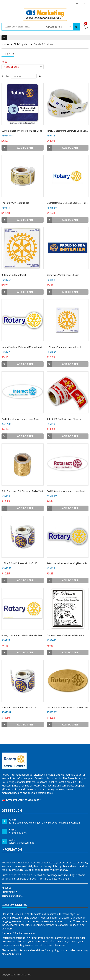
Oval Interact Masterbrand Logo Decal (20, 419)
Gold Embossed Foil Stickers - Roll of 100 (22, 491)
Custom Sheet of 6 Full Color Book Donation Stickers (28, 131)
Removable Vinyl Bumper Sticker (63, 275)
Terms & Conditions (12, 896)
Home (5, 44)
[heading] (4, 62)
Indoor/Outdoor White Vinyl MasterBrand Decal (25, 347)
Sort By (5, 76)
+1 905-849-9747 (18, 833)
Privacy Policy (9, 892)
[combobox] (22, 27)
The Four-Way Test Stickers (15, 203)
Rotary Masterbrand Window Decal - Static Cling (25, 635)
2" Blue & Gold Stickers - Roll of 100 (19, 708)
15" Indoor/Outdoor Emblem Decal (64, 347)
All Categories (54, 27)
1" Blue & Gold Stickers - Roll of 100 (19, 563)
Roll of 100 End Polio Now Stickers (64, 419)
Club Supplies (21, 44)
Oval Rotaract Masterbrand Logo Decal (66, 491)
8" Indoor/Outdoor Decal (14, 275)
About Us (7, 888)
